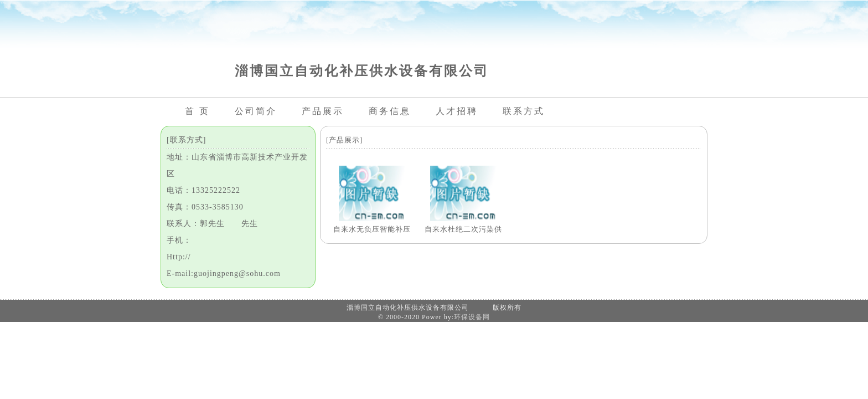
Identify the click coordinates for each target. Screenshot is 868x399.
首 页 (197, 111)
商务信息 (390, 111)
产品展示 (323, 111)
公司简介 (256, 111)
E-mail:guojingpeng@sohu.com (224, 273)
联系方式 (524, 111)
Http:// (179, 257)
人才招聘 (457, 111)
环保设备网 (472, 317)
